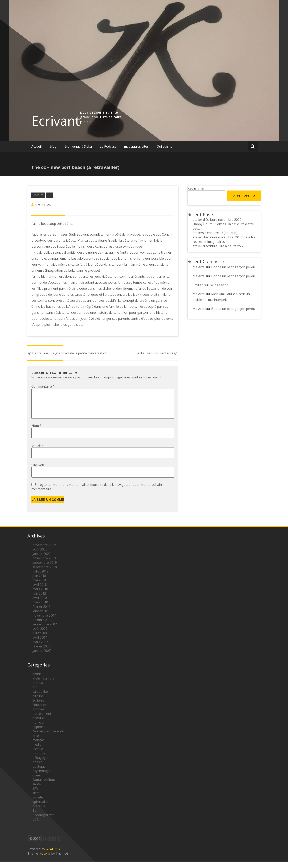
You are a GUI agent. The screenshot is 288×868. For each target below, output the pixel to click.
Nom (36, 432)
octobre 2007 (42, 626)
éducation (40, 711)
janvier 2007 (41, 657)
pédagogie (40, 764)
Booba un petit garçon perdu (233, 267)
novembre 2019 (44, 565)
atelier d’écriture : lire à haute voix (218, 246)
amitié (37, 680)
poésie (37, 768)
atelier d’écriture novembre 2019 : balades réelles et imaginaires (224, 239)
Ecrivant (56, 121)
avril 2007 (40, 644)
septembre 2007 (45, 631)
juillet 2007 (40, 639)
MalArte (199, 267)
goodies (38, 716)
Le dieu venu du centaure (157, 353)
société (38, 804)
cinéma (38, 689)
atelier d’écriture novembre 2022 (217, 220)
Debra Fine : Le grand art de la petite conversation (67, 353)
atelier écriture (43, 685)
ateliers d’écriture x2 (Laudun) (215, 233)
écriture (38, 195)
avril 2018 (40, 591)
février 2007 (41, 653)
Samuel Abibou (44, 786)
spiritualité (40, 808)
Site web (38, 471)
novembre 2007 (44, 622)
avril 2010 (40, 604)
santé (37, 790)
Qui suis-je (164, 146)
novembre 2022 (44, 551)
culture (38, 702)
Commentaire (43, 386)
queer (37, 782)
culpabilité (40, 698)
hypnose (39, 733)
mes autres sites (136, 146)
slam (36, 799)
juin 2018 (39, 582)
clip (35, 694)
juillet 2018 (40, 578)
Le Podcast (108, 146)
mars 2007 (40, 648)
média (37, 751)
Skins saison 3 (221, 285)
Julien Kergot (43, 204)
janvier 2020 (41, 560)
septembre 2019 (45, 569)
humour (38, 729)
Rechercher (196, 188)
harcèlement (42, 720)
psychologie (41, 777)
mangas (38, 746)
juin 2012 (39, 600)
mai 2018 (39, 587)
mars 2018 (40, 595)
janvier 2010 (41, 617)
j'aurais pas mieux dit (48, 738)
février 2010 (41, 613)
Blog (53, 146)
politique (39, 773)
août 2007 (40, 635)
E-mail (37, 452)
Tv (50, 195)
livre (36, 742)
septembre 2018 (45, 573)
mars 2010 (40, 609)
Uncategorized (43, 821)
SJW (35, 795)
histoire (38, 724)
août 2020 (40, 556)
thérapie (39, 813)
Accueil (36, 146)
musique (39, 760)
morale (38, 755)
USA (35, 826)
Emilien (198, 285)
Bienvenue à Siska (78, 146)
